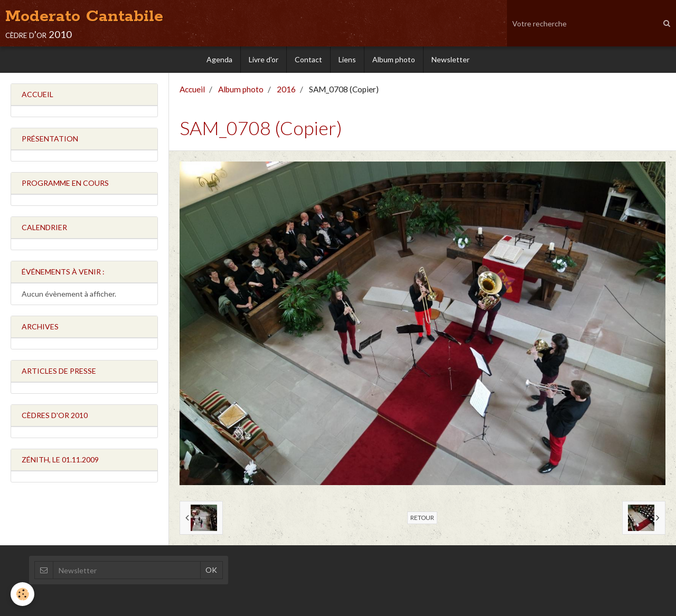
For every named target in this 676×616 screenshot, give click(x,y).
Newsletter (450, 59)
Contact (308, 59)
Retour (422, 518)
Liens (347, 59)
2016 (286, 89)
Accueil (192, 89)
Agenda (219, 59)
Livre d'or (264, 59)
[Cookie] (22, 594)
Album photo (394, 59)
